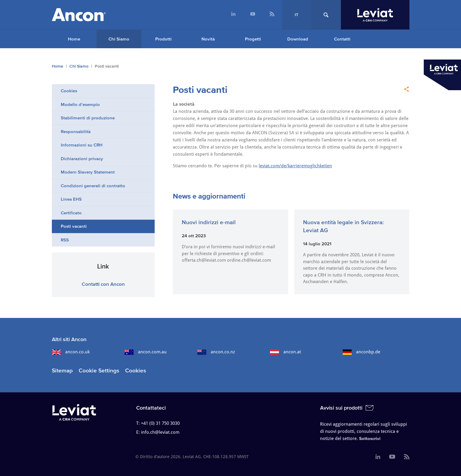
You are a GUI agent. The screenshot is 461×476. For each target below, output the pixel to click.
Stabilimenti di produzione (88, 118)
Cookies (69, 91)
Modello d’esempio (80, 104)
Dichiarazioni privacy (82, 159)
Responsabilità (76, 131)
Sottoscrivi (370, 438)
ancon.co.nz (216, 352)
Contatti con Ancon (103, 284)
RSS (65, 240)
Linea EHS (71, 199)
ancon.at (285, 352)
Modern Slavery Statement (88, 172)
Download (298, 39)
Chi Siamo (119, 39)
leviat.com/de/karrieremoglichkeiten (295, 166)
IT (297, 15)
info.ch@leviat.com (160, 432)
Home (74, 39)
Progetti (253, 39)
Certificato (71, 213)
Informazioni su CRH (82, 145)
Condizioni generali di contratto (93, 186)
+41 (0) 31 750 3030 (160, 423)
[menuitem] (233, 15)
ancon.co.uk (71, 352)
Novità (208, 39)
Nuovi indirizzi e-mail (209, 222)
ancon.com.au (146, 352)
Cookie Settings (99, 370)
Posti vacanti (74, 226)
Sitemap (62, 370)
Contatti (342, 39)
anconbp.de (361, 352)
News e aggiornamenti (209, 196)
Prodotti (163, 39)
